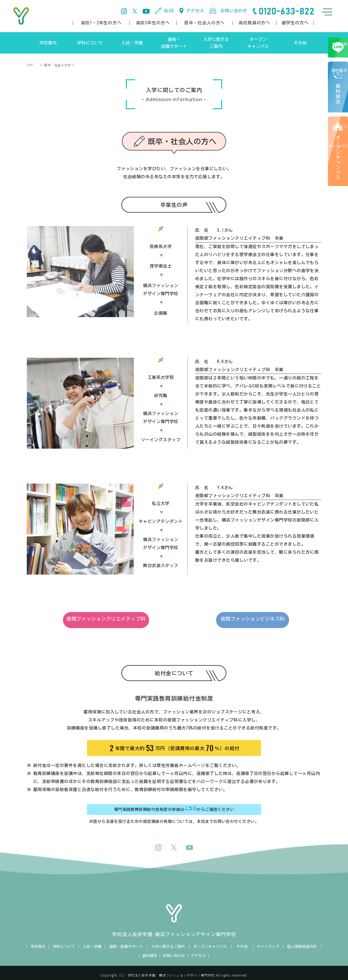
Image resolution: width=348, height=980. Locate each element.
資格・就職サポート (126, 942)
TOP (30, 65)
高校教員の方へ (254, 23)
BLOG (169, 11)
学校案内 (38, 942)
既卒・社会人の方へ (204, 23)
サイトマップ (268, 942)
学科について (64, 942)
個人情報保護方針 (302, 942)
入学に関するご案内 (168, 942)
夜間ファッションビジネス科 (233, 620)
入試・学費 (92, 942)
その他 (242, 942)
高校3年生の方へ (153, 23)
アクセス (195, 11)
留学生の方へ (295, 23)
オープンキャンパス (339, 168)
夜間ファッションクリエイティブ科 (115, 620)
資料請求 (150, 951)
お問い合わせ (234, 11)
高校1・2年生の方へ (101, 23)
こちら (191, 805)
